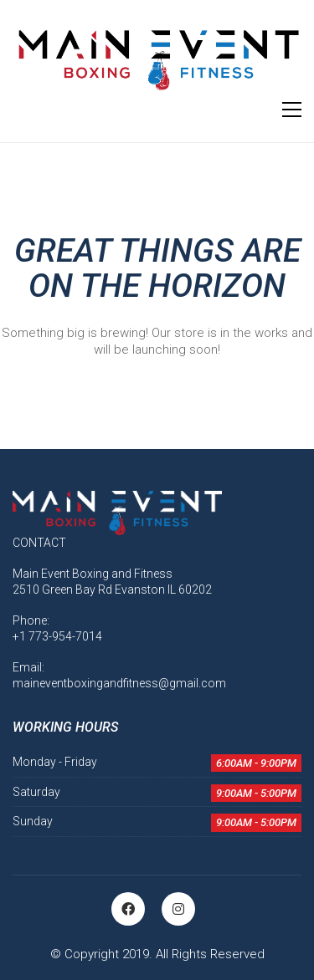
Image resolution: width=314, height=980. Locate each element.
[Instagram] (178, 909)
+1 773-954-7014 (57, 636)
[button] (292, 110)
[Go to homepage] (157, 59)
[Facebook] (128, 909)
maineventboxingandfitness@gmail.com (119, 683)
